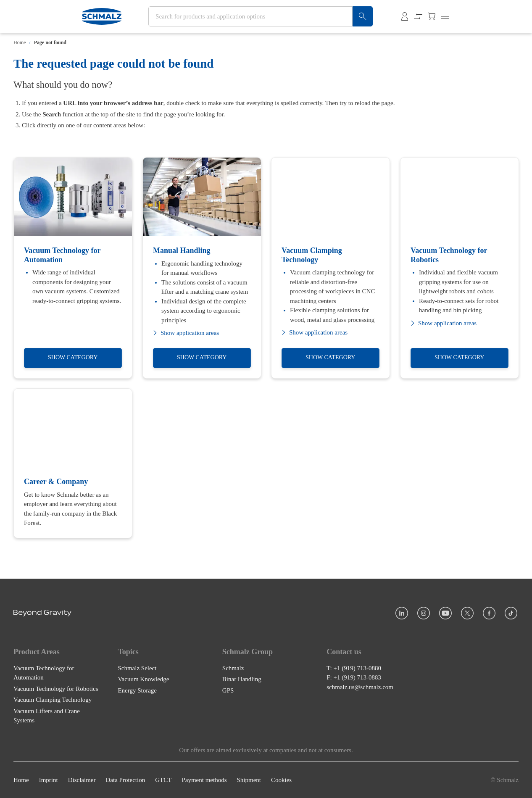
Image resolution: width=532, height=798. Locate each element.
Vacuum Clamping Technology (53, 700)
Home (20, 42)
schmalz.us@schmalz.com (360, 687)
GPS (228, 690)
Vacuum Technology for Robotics (56, 688)
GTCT (163, 780)
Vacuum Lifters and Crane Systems (47, 715)
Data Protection (125, 780)
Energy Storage (137, 690)
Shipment (249, 780)
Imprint (49, 780)
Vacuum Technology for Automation (44, 673)
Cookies (281, 780)
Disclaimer (82, 780)
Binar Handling (242, 679)
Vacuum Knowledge (143, 679)
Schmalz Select (137, 668)
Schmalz (233, 668)
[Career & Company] (73, 463)
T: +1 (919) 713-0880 (354, 668)
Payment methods (204, 780)
